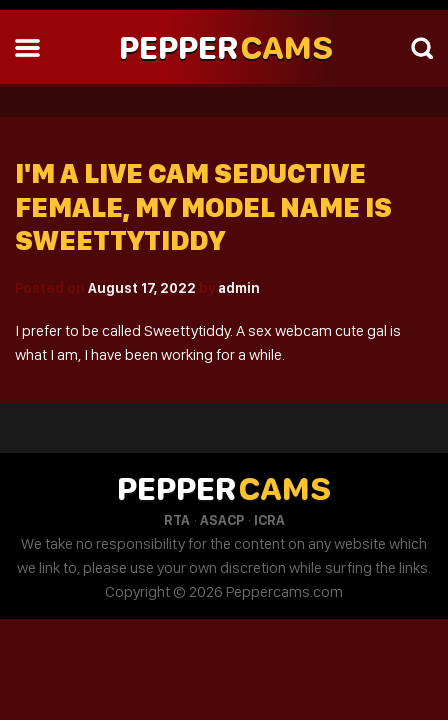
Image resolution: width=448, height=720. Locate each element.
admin (239, 288)
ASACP (222, 520)
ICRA (269, 520)
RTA (177, 520)
